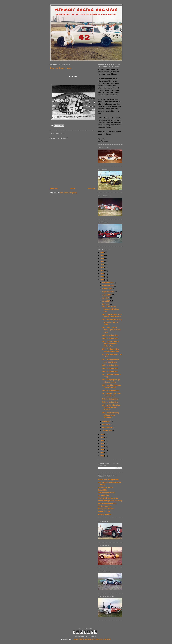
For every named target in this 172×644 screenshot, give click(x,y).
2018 (102, 277)
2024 (102, 258)
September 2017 (108, 292)
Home (73, 189)
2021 (102, 268)
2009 (102, 456)
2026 (102, 252)
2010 (102, 453)
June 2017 (106, 301)
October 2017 (107, 289)
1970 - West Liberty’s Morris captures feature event (111, 330)
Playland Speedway (105, 506)
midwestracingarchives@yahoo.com (92, 639)
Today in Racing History (111, 335)
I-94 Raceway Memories (107, 493)
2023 (102, 261)
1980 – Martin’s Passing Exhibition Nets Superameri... (111, 415)
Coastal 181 (102, 490)
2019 (102, 274)
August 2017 (107, 295)
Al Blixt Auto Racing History (108, 480)
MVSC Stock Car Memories (108, 498)
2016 (102, 434)
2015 (102, 437)
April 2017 (106, 421)
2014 (102, 440)
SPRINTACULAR (104, 511)
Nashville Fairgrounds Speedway (110, 501)
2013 (102, 444)
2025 (102, 255)
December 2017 (108, 283)
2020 (102, 271)
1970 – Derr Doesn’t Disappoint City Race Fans (110, 309)
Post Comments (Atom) (69, 193)
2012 (102, 447)
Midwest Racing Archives (86, 10)
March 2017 (107, 424)
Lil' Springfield (103, 495)
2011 (102, 450)
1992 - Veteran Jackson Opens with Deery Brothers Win (110, 344)
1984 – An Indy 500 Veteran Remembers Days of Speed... (112, 322)
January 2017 (107, 430)
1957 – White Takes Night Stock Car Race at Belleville (111, 407)
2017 (102, 280)
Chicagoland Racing (105, 487)
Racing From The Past (106, 509)
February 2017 (108, 427)
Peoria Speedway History (107, 503)
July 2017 (106, 298)
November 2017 (108, 286)
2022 (102, 264)
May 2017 (106, 304)
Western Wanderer (105, 514)
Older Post (91, 189)
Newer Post (54, 189)
